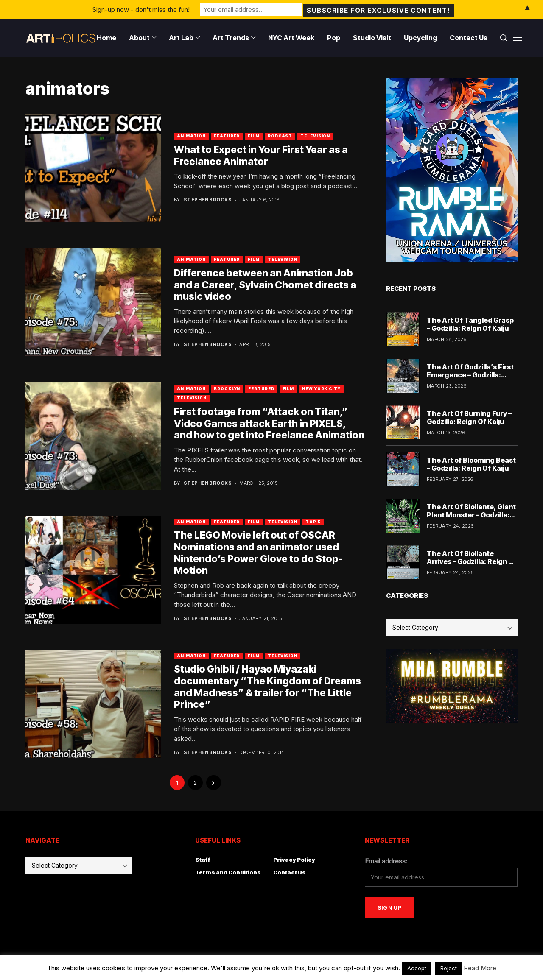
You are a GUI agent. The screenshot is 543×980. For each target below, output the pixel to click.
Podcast (280, 136)
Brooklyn (227, 389)
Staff (203, 860)
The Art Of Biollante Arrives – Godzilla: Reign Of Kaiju (472, 561)
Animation (191, 136)
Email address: (386, 861)
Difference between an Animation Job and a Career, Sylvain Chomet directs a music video (265, 285)
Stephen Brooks (208, 200)
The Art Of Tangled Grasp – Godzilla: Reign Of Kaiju (470, 324)
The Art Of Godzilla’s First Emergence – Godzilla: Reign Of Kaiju (470, 375)
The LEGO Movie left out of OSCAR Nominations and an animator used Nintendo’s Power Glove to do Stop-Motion (258, 553)
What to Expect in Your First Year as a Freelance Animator (261, 156)
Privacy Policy (294, 860)
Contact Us (290, 872)
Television (315, 136)
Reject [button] (449, 968)
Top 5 (313, 522)
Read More (480, 968)
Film (254, 136)
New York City (321, 389)
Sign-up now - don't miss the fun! (141, 9)
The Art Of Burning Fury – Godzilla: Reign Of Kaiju (469, 417)
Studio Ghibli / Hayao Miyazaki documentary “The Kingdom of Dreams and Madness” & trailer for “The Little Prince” (267, 687)
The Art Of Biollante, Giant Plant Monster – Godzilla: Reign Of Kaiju (471, 515)
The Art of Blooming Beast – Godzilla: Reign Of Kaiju (471, 464)
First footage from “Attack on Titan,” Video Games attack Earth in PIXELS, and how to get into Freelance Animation (269, 423)
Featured (227, 136)
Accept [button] (417, 968)
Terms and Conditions (228, 872)
